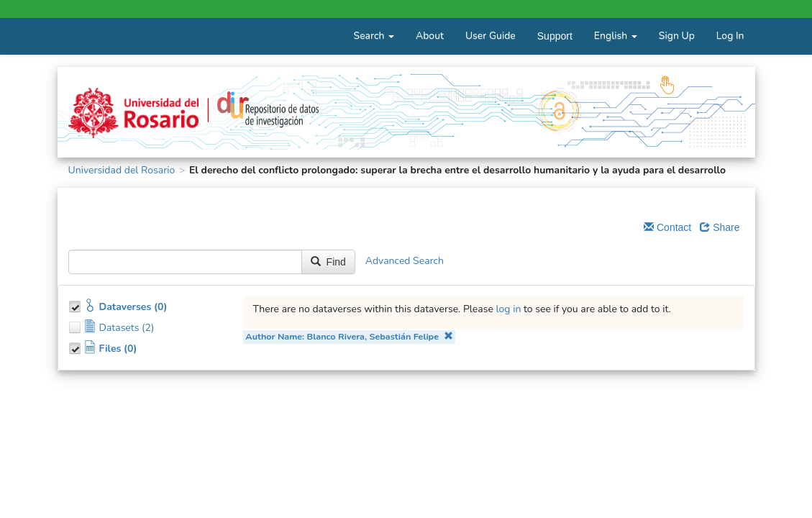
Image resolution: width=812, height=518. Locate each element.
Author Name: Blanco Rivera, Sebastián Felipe (349, 336)
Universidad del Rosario (122, 170)
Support (555, 36)
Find (328, 262)
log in (509, 309)
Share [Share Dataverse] (720, 227)
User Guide (491, 36)
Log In (730, 36)
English (616, 36)
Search (374, 36)
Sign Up (677, 36)
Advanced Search (405, 262)
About (430, 36)
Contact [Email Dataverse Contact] (667, 227)
